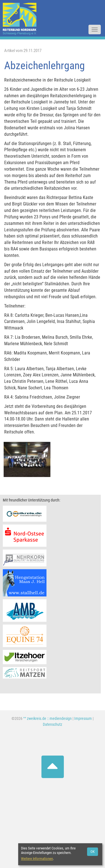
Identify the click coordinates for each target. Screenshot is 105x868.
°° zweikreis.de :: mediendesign (47, 719)
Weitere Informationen (37, 859)
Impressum (83, 719)
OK (93, 852)
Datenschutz (53, 725)
